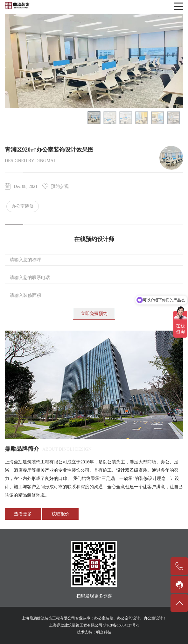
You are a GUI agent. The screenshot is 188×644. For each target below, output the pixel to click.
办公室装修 (23, 206)
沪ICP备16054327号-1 (121, 625)
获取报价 (60, 514)
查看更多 (23, 514)
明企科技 (104, 632)
